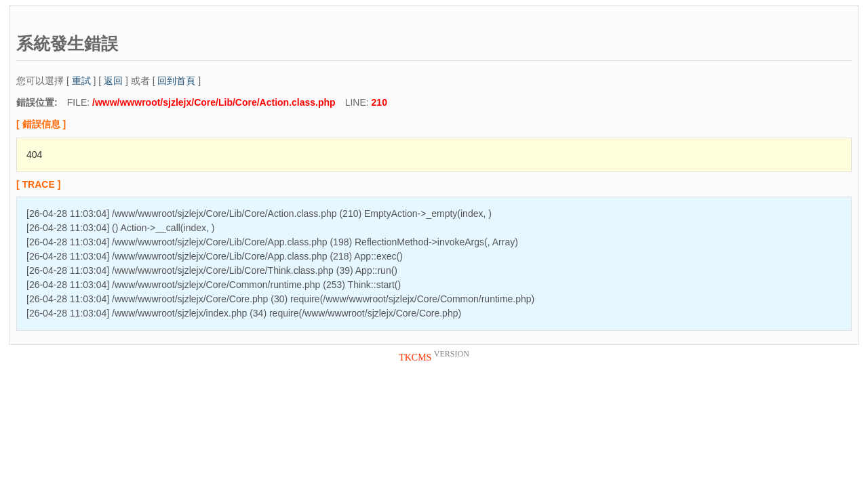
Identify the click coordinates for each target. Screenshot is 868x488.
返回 (113, 81)
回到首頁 (176, 81)
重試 (81, 81)
